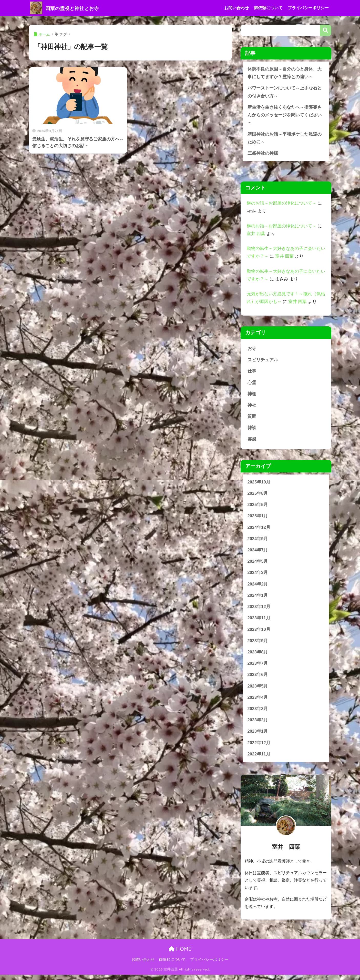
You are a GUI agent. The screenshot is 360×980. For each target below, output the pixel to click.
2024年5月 (258, 565)
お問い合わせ (236, 8)
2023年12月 (259, 610)
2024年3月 (258, 576)
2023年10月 (259, 633)
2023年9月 (258, 645)
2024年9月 (258, 542)
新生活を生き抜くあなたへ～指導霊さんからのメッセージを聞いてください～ (285, 116)
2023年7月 (258, 668)
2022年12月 (259, 748)
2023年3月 (258, 714)
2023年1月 (258, 736)
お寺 (252, 350)
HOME (180, 954)
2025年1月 (258, 519)
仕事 (252, 373)
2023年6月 (258, 679)
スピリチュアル (263, 361)
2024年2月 (258, 587)
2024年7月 (258, 553)
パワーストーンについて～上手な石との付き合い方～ (285, 92)
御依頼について (268, 8)
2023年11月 (259, 622)
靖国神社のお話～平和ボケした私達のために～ (285, 139)
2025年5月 (258, 507)
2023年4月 (258, 702)
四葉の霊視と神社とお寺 (72, 8)
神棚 (252, 396)
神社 (252, 407)
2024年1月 (258, 599)
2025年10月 (259, 484)
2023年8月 (258, 656)
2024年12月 (259, 530)
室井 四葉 (256, 235)
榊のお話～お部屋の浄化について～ (282, 204)
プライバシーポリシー (308, 8)
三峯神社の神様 (263, 154)
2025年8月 (258, 496)
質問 (252, 418)
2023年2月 (258, 725)
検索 (326, 30)
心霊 (252, 384)
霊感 (252, 441)
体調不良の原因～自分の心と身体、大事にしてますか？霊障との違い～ (285, 73)
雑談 (252, 430)
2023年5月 (258, 691)
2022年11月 (259, 759)
